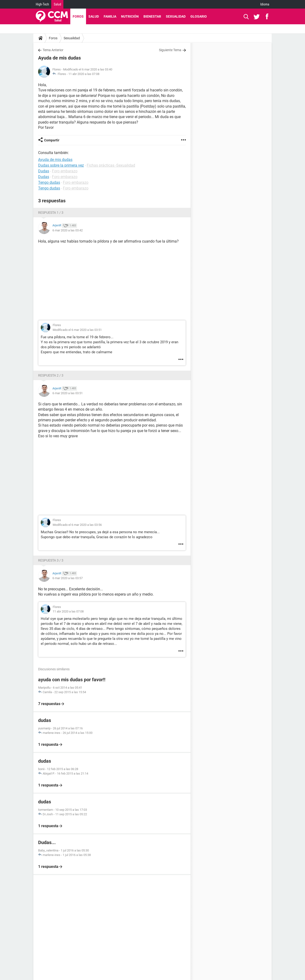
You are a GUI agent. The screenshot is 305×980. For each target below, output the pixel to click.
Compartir (52, 140)
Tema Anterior (53, 50)
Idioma (265, 4)
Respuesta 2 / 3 (51, 375)
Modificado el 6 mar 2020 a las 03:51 (77, 330)
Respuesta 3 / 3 (51, 560)
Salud (57, 4)
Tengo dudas (49, 182)
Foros (78, 16)
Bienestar (152, 16)
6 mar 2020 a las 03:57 (68, 578)
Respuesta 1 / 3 (51, 213)
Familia (110, 16)
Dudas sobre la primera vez (61, 165)
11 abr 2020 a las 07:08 (84, 74)
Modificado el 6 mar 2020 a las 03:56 (77, 525)
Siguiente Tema (170, 50)
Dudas (44, 171)
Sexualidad (176, 16)
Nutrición (130, 16)
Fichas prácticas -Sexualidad (111, 165)
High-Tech (42, 4)
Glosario (199, 16)
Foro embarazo (65, 171)
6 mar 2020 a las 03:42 (68, 230)
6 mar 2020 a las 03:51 (68, 393)
